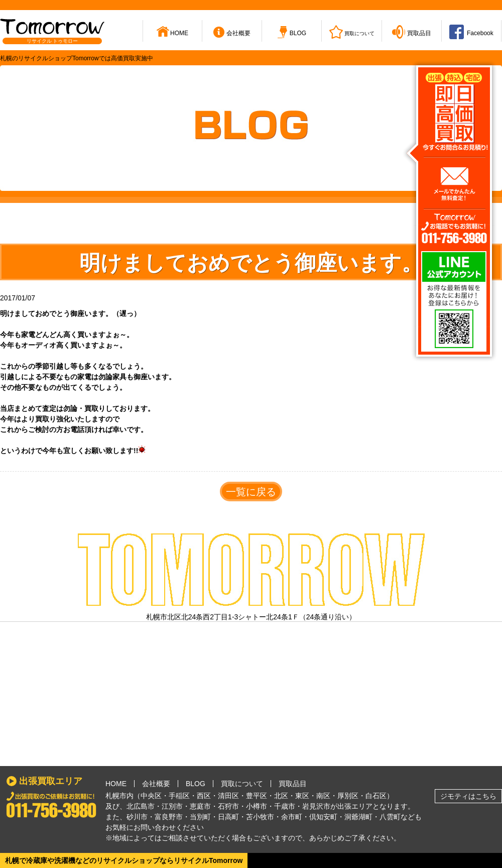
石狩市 (228, 806)
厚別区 (348, 796)
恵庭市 (200, 806)
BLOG (196, 784)
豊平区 (257, 796)
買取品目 (293, 784)
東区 (302, 796)
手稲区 (179, 796)
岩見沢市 (316, 806)
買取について (242, 784)
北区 (281, 796)
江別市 (172, 806)
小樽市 (257, 806)
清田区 (228, 796)
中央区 (151, 796)
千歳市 (285, 806)
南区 (323, 796)
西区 (204, 796)
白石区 (376, 796)
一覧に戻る (251, 492)
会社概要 (156, 784)
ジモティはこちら (468, 796)
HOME (116, 784)
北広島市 (141, 806)
